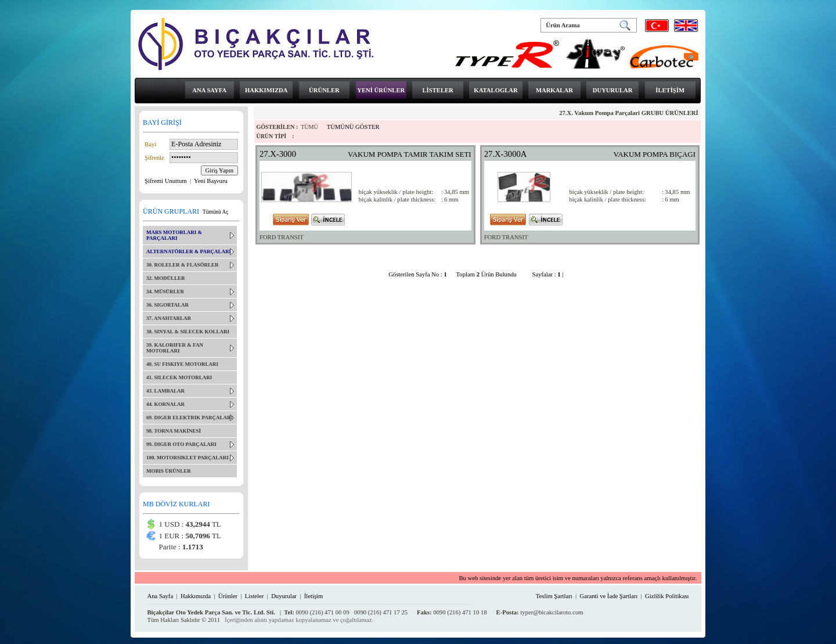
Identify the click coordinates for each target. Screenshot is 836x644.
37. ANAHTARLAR (169, 318)
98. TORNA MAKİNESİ (174, 431)
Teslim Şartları (554, 596)
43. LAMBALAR (165, 391)
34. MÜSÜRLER (165, 292)
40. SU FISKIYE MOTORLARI (182, 364)
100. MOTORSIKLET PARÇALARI (188, 458)
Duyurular (284, 596)
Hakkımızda (196, 596)
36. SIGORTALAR (167, 305)
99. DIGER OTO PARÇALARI (181, 444)
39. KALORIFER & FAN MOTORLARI (175, 348)
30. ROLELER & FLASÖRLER (183, 265)
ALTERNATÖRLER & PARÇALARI (189, 251)
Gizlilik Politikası (667, 596)
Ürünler (228, 596)
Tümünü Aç (215, 212)
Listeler (255, 596)
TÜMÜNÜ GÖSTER (353, 127)
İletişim (314, 596)
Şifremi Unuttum (166, 181)
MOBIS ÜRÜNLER (169, 471)
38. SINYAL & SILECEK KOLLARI (188, 332)
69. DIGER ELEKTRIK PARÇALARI (190, 418)
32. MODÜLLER (166, 278)
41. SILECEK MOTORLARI (179, 377)
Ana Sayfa (160, 596)
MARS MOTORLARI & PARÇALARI (174, 235)
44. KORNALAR (165, 404)
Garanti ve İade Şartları (609, 596)
